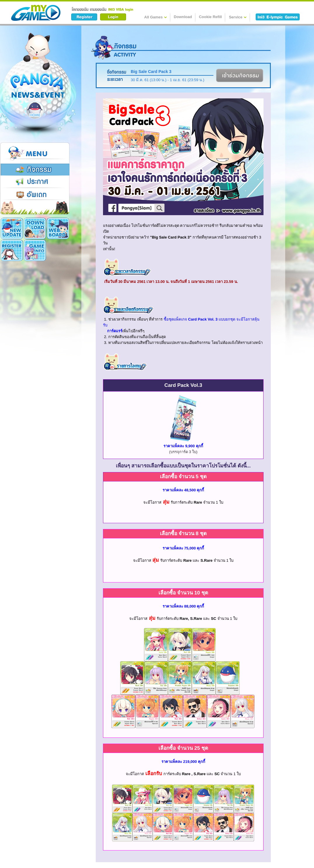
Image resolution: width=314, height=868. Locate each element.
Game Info (12, 250)
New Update (12, 228)
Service (238, 17)
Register (58, 228)
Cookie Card (35, 250)
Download (183, 17)
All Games (156, 17)
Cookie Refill (211, 17)
